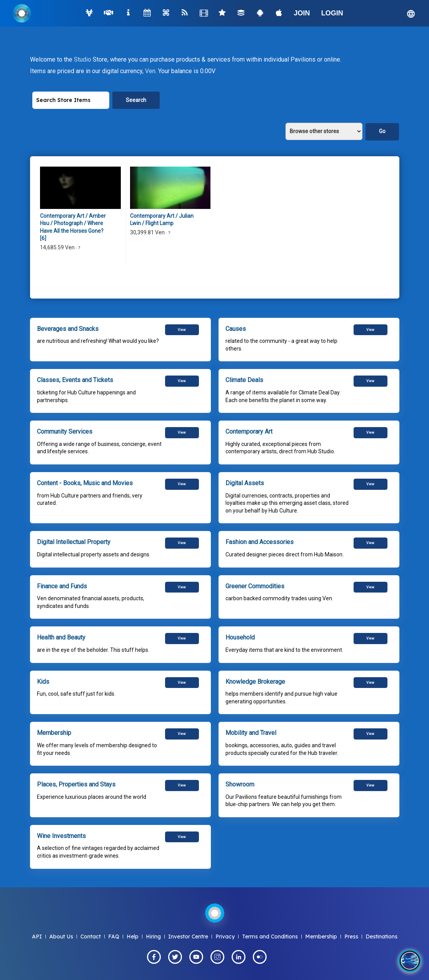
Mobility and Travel (251, 733)
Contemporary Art (249, 432)
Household (240, 637)
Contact (91, 937)
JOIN (302, 13)
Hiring (153, 937)
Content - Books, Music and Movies (85, 483)
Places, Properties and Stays (76, 784)
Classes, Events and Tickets (75, 380)
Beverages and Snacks (68, 329)
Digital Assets (245, 483)
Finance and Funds (62, 586)
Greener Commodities (255, 586)
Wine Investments (61, 836)
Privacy (225, 937)
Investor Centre (188, 937)
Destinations (381, 937)
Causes (236, 329)
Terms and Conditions (270, 937)
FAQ (114, 937)
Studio (83, 59)
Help (133, 937)
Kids (43, 682)
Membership (54, 733)
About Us (61, 937)
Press (351, 937)
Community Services (65, 432)
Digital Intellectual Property (74, 542)
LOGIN (332, 13)
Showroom (240, 784)
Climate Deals (244, 380)
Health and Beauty (61, 637)
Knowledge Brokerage (255, 682)
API (37, 937)
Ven (150, 71)
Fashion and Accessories (260, 542)
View (182, 330)
